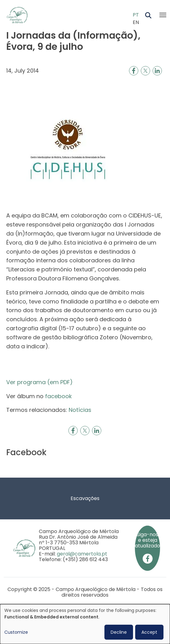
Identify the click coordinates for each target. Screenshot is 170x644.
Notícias (80, 410)
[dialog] (85, 624)
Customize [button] (16, 632)
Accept (149, 632)
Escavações (85, 498)
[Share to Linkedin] (157, 71)
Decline (119, 632)
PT (136, 15)
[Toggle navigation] (163, 15)
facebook (58, 396)
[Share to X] (145, 71)
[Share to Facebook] (134, 71)
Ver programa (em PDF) (39, 382)
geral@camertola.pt (82, 554)
